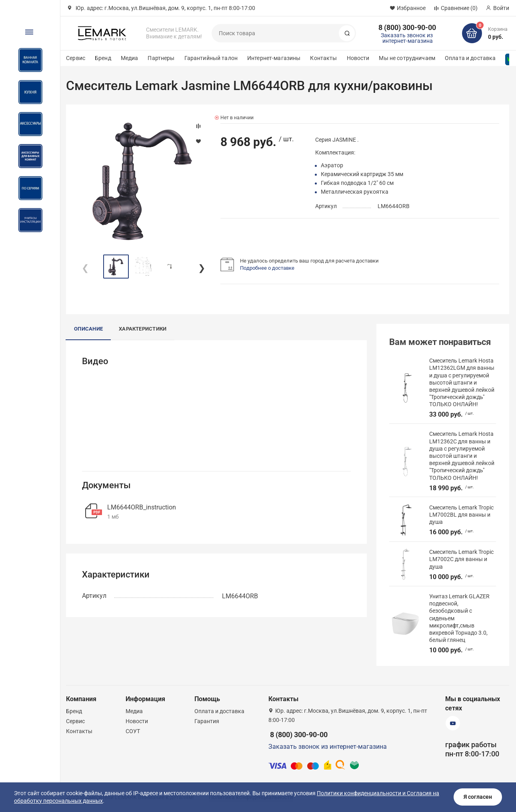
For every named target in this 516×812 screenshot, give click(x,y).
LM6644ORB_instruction (142, 507)
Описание (88, 329)
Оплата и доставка (470, 58)
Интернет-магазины (274, 58)
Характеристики (143, 329)
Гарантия (207, 721)
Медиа (130, 58)
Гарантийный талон (211, 58)
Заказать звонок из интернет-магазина (407, 38)
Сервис (76, 58)
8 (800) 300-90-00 (407, 27)
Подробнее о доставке (267, 268)
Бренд (103, 58)
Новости (358, 58)
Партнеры (161, 58)
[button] (201, 267)
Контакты (323, 58)
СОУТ (133, 731)
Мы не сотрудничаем (407, 58)
